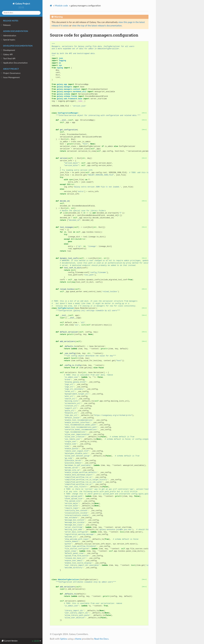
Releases (6, 25)
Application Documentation (14, 63)
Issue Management (10, 78)
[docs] (144, 113)
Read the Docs (101, 639)
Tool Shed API (8, 59)
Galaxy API (7, 55)
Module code (61, 6)
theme (78, 639)
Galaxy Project (22, 4)
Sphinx (64, 639)
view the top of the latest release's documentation (97, 26)
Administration (8, 36)
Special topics (8, 40)
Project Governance (11, 73)
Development (8, 50)
